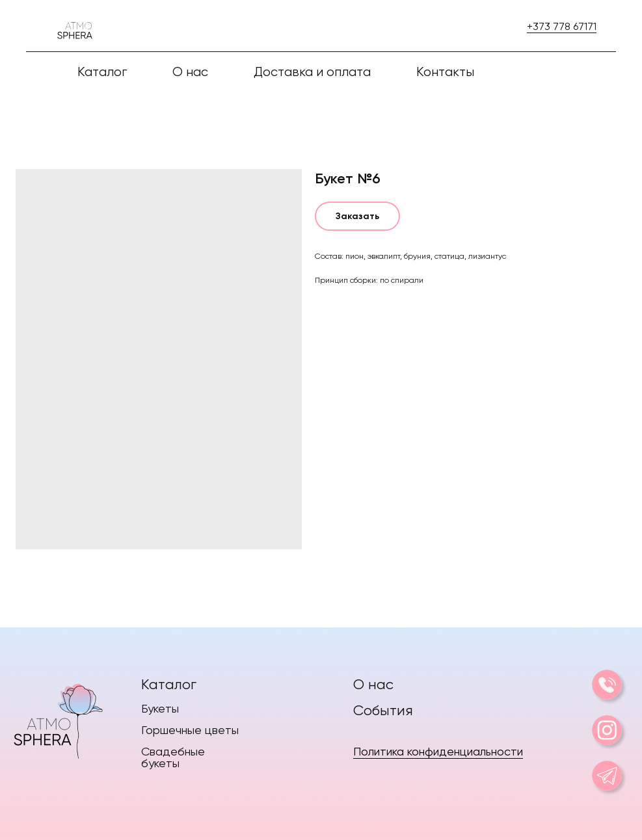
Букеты (160, 708)
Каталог (169, 684)
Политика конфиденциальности (438, 751)
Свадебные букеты (173, 757)
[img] (58, 718)
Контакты (445, 72)
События (383, 710)
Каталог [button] (102, 72)
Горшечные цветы (190, 730)
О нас (190, 72)
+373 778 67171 (562, 26)
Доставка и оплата (312, 72)
